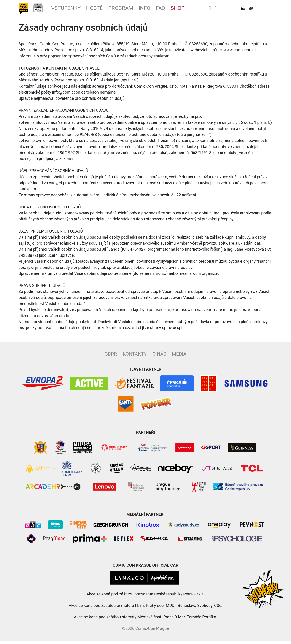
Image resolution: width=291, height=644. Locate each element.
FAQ (182, 10)
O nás (159, 357)
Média (179, 357)
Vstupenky (74, 10)
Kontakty (135, 357)
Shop (202, 10)
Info (164, 10)
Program (137, 10)
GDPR (111, 357)
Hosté (107, 10)
